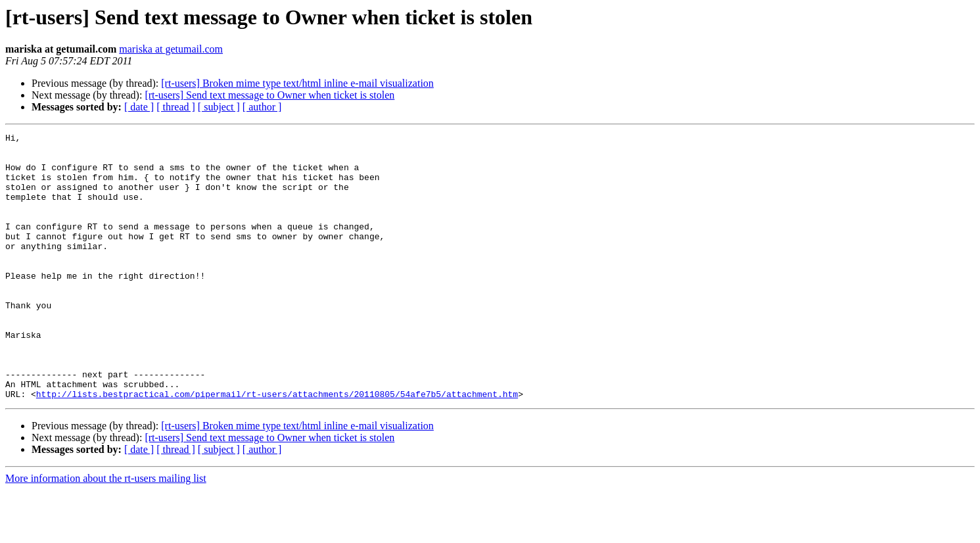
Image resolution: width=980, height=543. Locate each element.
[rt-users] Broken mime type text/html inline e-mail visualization (297, 83)
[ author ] (262, 107)
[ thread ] (176, 107)
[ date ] (139, 107)
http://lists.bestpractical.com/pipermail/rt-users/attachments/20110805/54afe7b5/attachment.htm (277, 447)
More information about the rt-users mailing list (106, 531)
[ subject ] (219, 107)
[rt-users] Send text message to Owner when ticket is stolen (269, 95)
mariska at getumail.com (171, 49)
